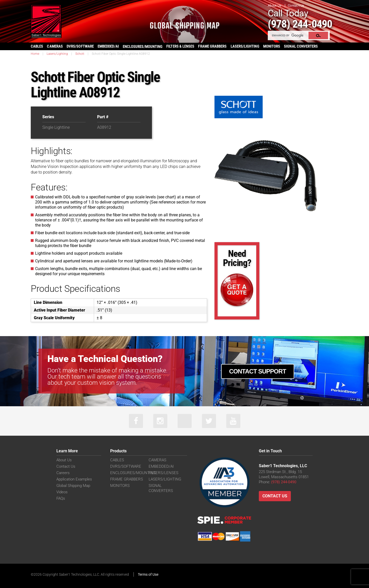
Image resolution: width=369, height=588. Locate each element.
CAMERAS (55, 46)
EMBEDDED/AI (108, 46)
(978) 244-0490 (300, 24)
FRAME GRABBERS (212, 46)
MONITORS (272, 46)
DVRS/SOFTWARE (80, 46)
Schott (80, 54)
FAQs (61, 498)
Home (35, 54)
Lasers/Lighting (57, 54)
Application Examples (74, 479)
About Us (275, 6)
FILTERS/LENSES (163, 473)
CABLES (37, 46)
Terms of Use (148, 574)
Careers (63, 473)
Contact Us (296, 6)
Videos (62, 492)
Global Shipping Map (73, 486)
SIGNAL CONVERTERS (301, 46)
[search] (288, 35)
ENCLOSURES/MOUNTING (133, 473)
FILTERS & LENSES (180, 46)
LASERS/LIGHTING (245, 46)
